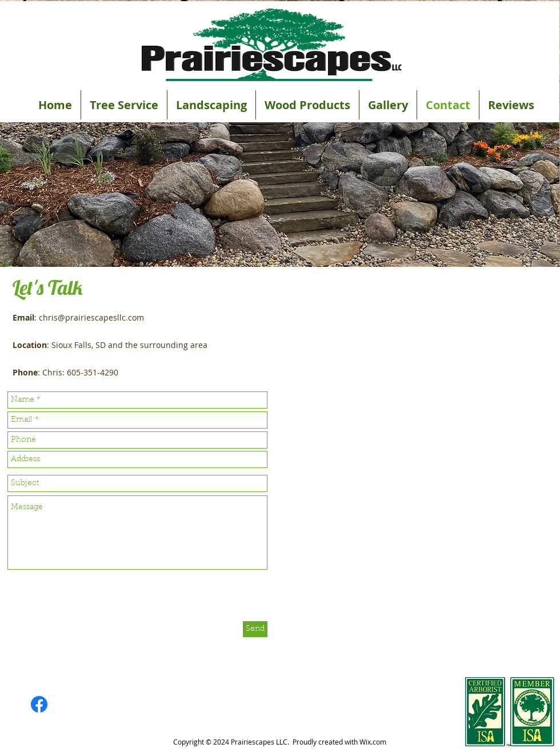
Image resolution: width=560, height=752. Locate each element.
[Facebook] (39, 704)
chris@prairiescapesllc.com (91, 317)
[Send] (255, 629)
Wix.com (373, 742)
